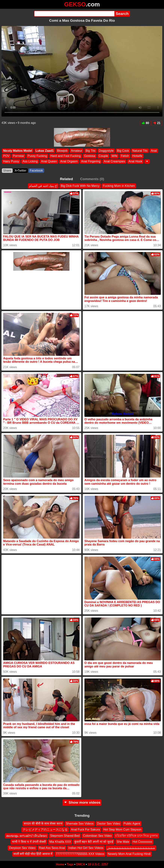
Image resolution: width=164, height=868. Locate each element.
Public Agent (132, 824)
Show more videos (82, 802)
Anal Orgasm (69, 161)
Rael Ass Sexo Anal (52, 848)
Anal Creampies (114, 161)
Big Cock (123, 151)
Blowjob (62, 151)
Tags (70, 864)
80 (145, 123)
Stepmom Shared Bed (65, 836)
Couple (103, 156)
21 (157, 123)
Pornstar (19, 156)
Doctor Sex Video (109, 824)
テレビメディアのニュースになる (45, 830)
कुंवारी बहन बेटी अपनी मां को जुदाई (94, 842)
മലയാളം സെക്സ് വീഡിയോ (26, 836)
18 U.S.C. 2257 (98, 864)
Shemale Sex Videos (80, 824)
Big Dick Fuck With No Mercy (80, 186)
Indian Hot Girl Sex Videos (86, 848)
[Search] (74, 14)
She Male (123, 842)
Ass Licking (30, 161)
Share (7, 171)
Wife (114, 156)
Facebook (36, 171)
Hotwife (137, 156)
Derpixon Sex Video (22, 848)
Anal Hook (135, 161)
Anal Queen (49, 161)
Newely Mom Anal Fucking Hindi (129, 854)
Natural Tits (140, 151)
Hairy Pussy (11, 161)
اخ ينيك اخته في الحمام (43, 186)
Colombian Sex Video (97, 836)
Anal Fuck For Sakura (85, 830)
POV (6, 156)
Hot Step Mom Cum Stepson (122, 830)
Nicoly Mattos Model (18, 151)
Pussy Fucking (37, 156)
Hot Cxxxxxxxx (142, 842)
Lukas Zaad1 (45, 151)
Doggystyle (106, 151)
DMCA (81, 864)
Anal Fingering (91, 161)
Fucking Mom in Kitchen (119, 186)
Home (60, 864)
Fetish (125, 156)
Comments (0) (92, 179)
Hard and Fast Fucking (66, 156)
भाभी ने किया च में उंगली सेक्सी (29, 842)
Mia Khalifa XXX (60, 842)
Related (66, 179)
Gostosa (90, 156)
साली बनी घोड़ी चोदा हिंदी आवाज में (33, 854)
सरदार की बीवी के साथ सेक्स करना (43, 824)
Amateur (77, 151)
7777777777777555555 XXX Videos (80, 854)
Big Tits (90, 151)
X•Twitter (20, 171)
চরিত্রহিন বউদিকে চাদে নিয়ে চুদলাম (136, 836)
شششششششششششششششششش (131, 848)
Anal (154, 151)
